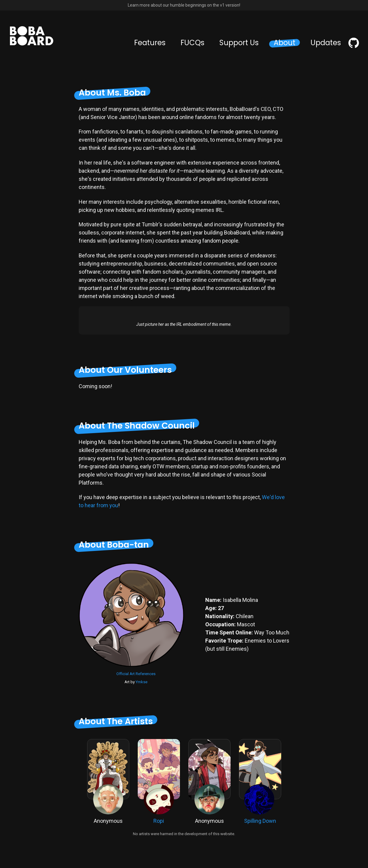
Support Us (239, 43)
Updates (326, 43)
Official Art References (136, 674)
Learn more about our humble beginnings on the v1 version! (184, 5)
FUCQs (192, 43)
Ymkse (142, 682)
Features (150, 43)
